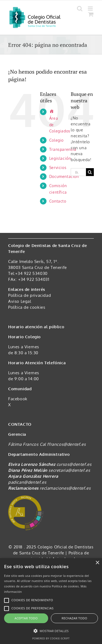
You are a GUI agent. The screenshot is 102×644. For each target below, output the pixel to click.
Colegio (56, 140)
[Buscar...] (78, 172)
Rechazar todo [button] (74, 618)
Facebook (18, 399)
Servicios (58, 167)
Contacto (58, 201)
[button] (51, 631)
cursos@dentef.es (74, 464)
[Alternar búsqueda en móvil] (80, 9)
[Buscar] (90, 172)
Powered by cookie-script (51, 638)
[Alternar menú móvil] (91, 9)
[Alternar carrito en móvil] (91, 14)
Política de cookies (27, 307)
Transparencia (63, 149)
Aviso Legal (20, 301)
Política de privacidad (30, 295)
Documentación (64, 176)
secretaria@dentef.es (69, 470)
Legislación (60, 158)
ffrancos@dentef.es (66, 444)
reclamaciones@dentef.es (65, 488)
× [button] (97, 563)
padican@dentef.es (27, 482)
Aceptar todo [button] (26, 618)
